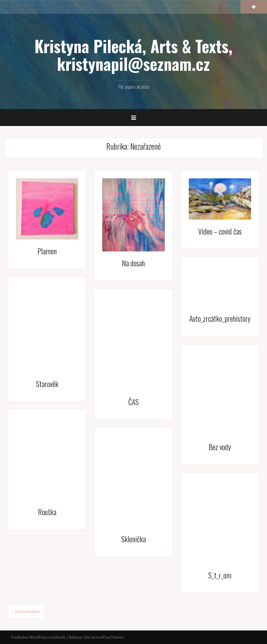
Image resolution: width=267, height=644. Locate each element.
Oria (87, 637)
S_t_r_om (220, 575)
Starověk (47, 384)
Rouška (47, 512)
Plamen (47, 251)
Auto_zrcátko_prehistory (220, 318)
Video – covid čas (220, 231)
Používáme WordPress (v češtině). (38, 637)
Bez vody (220, 447)
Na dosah (133, 263)
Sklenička (133, 539)
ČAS (133, 402)
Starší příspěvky (27, 611)
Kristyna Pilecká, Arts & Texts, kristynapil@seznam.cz (133, 55)
